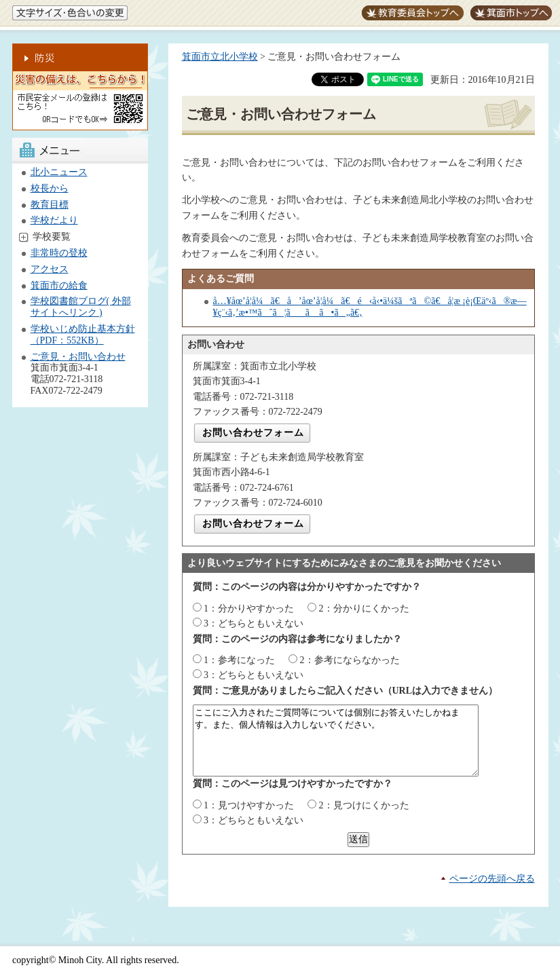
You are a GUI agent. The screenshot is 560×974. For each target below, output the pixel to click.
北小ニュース (59, 172)
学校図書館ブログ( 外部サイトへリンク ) (81, 307)
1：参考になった (239, 660)
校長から (50, 188)
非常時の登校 (59, 253)
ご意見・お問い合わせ (78, 357)
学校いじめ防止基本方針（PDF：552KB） (83, 335)
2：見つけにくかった (364, 805)
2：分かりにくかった (364, 608)
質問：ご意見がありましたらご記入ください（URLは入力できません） (346, 691)
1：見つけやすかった (249, 805)
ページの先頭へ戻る (492, 879)
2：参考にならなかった (350, 660)
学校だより (54, 220)
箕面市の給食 (59, 285)
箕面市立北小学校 (220, 57)
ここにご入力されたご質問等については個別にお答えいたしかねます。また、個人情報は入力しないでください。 (353, 741)
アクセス (50, 269)
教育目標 (50, 205)
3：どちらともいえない (254, 623)
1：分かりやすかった (249, 608)
